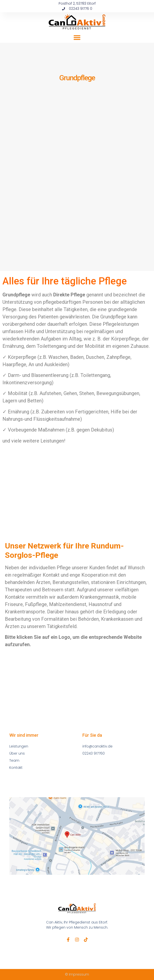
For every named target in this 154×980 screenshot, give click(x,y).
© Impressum (77, 974)
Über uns (17, 753)
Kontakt (16, 768)
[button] (77, 37)
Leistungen (19, 746)
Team (14, 760)
